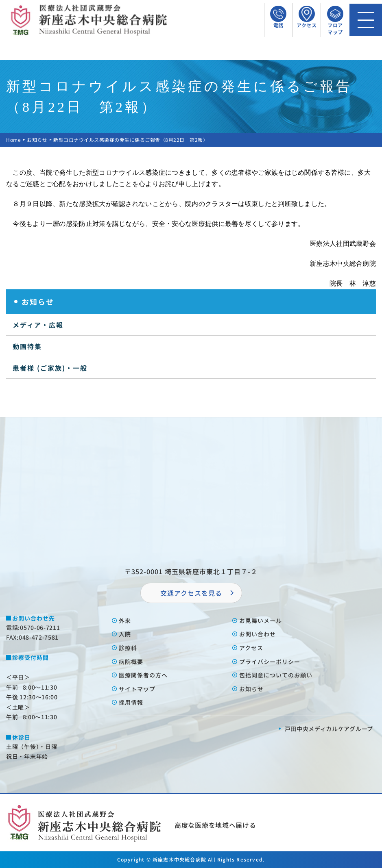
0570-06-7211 (40, 627)
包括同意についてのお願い (276, 675)
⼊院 (125, 634)
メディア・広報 (38, 325)
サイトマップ (137, 689)
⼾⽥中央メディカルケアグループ (329, 729)
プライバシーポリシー (270, 662)
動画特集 (27, 346)
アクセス (251, 648)
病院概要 (131, 662)
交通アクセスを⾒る (191, 593)
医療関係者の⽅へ (143, 675)
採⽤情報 (131, 702)
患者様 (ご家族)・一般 (50, 368)
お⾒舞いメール (261, 621)
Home (13, 140)
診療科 (128, 648)
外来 (125, 621)
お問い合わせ (258, 634)
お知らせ (37, 140)
